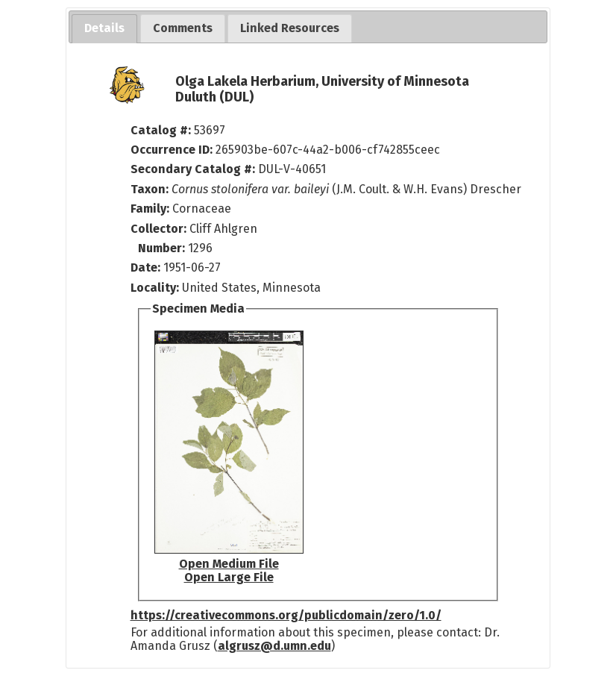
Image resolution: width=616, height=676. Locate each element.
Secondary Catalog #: (193, 169)
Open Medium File (229, 564)
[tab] (104, 29)
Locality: (155, 288)
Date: (145, 267)
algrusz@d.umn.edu (274, 646)
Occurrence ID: (173, 150)
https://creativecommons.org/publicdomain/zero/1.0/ (286, 615)
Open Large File (229, 577)
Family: (150, 209)
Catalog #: (162, 130)
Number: (163, 248)
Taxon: (150, 189)
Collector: (160, 229)
